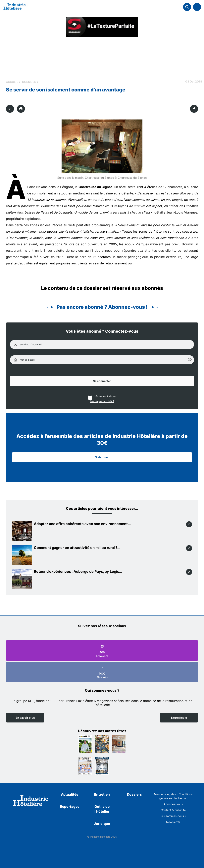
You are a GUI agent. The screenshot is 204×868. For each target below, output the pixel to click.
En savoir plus (25, 718)
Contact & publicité (173, 810)
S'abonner (102, 457)
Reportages (70, 807)
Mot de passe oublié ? (102, 401)
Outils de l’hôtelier (102, 809)
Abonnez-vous (173, 804)
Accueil (12, 82)
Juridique (102, 824)
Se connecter (102, 381)
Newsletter (173, 822)
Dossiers (29, 82)
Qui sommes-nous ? (173, 816)
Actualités (70, 794)
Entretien (102, 794)
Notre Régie (179, 718)
